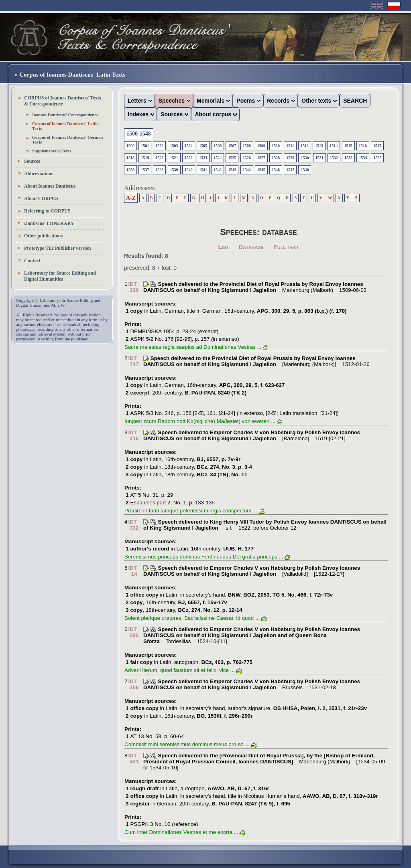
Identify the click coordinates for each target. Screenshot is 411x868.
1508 (247, 146)
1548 (305, 170)
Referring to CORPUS (47, 211)
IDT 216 (133, 435)
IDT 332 (133, 525)
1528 (276, 158)
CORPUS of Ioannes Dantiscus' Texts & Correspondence (62, 101)
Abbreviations (39, 174)
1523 (203, 158)
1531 (319, 158)
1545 (261, 170)
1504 (189, 146)
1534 (363, 158)
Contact (32, 261)
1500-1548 (139, 134)
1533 (348, 158)
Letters (137, 101)
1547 (290, 170)
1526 (247, 158)
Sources (32, 161)
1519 (145, 158)
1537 (145, 170)
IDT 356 (133, 684)
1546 (276, 170)
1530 (305, 158)
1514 (334, 146)
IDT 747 (133, 361)
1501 (145, 146)
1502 (159, 146)
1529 (290, 158)
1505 (203, 146)
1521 (174, 158)
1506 (218, 146)
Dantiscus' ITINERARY (49, 223)
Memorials (211, 101)
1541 (203, 170)
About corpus (213, 114)
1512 (305, 146)
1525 (232, 158)
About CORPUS (41, 198)
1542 (218, 170)
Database (251, 247)
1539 (174, 170)
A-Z (131, 198)
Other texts (316, 101)
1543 (232, 170)
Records (278, 101)
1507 (232, 146)
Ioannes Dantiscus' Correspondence (65, 115)
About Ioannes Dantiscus (50, 186)
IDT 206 (133, 632)
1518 (130, 158)
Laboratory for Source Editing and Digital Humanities (60, 276)
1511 (290, 146)
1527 (261, 158)
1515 (348, 146)
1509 (261, 146)
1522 (189, 158)
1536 (130, 170)
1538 (159, 170)
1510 (276, 146)
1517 (377, 146)
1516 (363, 146)
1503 (174, 146)
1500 (130, 146)
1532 (334, 158)
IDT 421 (133, 759)
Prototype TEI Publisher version (57, 248)
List (224, 247)
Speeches (172, 101)
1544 (247, 170)
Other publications (43, 236)
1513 (319, 146)
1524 (218, 158)
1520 (159, 158)
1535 (377, 158)
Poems (246, 101)
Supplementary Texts (52, 151)
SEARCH (355, 101)
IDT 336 (133, 287)
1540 (189, 170)
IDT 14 (132, 571)
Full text (286, 247)
